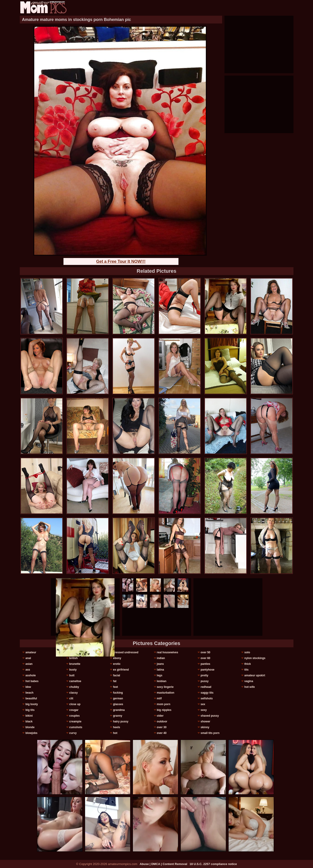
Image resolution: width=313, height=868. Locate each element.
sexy (204, 710)
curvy (73, 733)
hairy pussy (121, 721)
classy (73, 693)
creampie (75, 721)
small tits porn (210, 733)
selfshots (207, 698)
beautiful (31, 698)
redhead (206, 687)
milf (159, 698)
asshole (31, 675)
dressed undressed (126, 652)
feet (115, 687)
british (73, 658)
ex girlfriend (121, 670)
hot (115, 733)
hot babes (32, 681)
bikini (29, 716)
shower (205, 721)
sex (203, 704)
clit (71, 698)
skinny (205, 727)
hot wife (250, 687)
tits (247, 670)
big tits (30, 710)
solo (247, 652)
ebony (117, 658)
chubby (74, 687)
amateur (31, 652)
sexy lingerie (165, 687)
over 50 (205, 652)
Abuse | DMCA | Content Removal (163, 864)
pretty (204, 675)
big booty (32, 704)
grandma (119, 710)
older (160, 716)
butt (72, 675)
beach (30, 693)
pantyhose (207, 670)
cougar (74, 710)
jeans (160, 664)
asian (29, 664)
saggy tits (207, 693)
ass (28, 670)
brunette (75, 664)
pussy (205, 681)
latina (160, 670)
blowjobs (32, 733)
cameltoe (75, 681)
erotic (117, 664)
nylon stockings (255, 658)
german (118, 698)
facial (116, 675)
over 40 (162, 733)
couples (74, 716)
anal (28, 658)
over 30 (162, 727)
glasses (118, 704)
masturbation (166, 693)
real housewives (168, 652)
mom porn (164, 704)
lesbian (162, 681)
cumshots (76, 727)
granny (118, 716)
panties (205, 664)
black (29, 721)
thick (248, 664)
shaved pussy (210, 716)
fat (115, 681)
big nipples (164, 710)
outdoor (162, 721)
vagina (249, 681)
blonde (30, 727)
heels (116, 727)
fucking (118, 693)
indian (161, 658)
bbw (28, 687)
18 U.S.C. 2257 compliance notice (213, 864)
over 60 (205, 658)
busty (73, 670)
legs (160, 675)
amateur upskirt (255, 675)
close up (75, 704)
